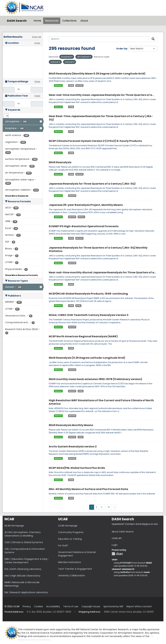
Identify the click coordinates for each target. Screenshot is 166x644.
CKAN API (117, 538)
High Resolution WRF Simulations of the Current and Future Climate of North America (101, 402)
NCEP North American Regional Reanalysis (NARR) (83, 336)
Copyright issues (91, 606)
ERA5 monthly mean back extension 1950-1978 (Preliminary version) (95, 379)
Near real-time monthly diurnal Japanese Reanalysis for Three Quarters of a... (102, 272)
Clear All (37, 37)
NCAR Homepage (14, 526)
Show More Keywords (17, 196)
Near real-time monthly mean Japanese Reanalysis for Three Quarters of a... (101, 95)
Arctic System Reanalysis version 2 (73, 447)
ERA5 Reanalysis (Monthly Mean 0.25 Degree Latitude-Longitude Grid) (97, 74)
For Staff (63, 546)
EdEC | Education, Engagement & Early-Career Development (27, 561)
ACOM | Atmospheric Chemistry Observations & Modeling (23, 534)
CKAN (117, 554)
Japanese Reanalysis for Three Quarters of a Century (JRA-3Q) (92, 184)
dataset (58, 85)
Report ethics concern (139, 606)
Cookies (39, 606)
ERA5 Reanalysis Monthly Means (71, 425)
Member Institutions (70, 562)
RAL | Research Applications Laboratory (26, 592)
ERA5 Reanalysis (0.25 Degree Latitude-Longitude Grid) (87, 358)
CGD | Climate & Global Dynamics (24, 542)
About (84, 21)
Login (115, 545)
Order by (122, 49)
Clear (37, 43)
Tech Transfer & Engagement (75, 569)
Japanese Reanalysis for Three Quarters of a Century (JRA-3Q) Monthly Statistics (98, 249)
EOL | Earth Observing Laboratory (23, 569)
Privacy (27, 606)
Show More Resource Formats (21, 275)
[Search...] (99, 39)
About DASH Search (123, 532)
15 (109, 507)
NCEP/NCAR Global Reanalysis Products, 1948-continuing (88, 294)
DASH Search (17, 21)
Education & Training (70, 539)
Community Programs (71, 532)
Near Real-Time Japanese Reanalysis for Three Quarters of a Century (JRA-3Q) (101, 118)
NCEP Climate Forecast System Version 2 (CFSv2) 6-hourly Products (95, 141)
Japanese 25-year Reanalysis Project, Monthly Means (86, 205)
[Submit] (153, 39)
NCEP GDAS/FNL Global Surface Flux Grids (77, 468)
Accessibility (53, 606)
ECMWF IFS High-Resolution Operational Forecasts (84, 226)
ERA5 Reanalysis (60, 162)
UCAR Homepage (68, 526)
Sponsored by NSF (113, 606)
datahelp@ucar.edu (147, 524)
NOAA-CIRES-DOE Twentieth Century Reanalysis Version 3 (89, 315)
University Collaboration (72, 576)
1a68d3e (125, 572)
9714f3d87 (126, 563)
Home (37, 21)
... (105, 506)
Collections (69, 21)
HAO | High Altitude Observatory (22, 576)
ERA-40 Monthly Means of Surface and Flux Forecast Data (88, 489)
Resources (52, 21)
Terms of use (71, 606)
